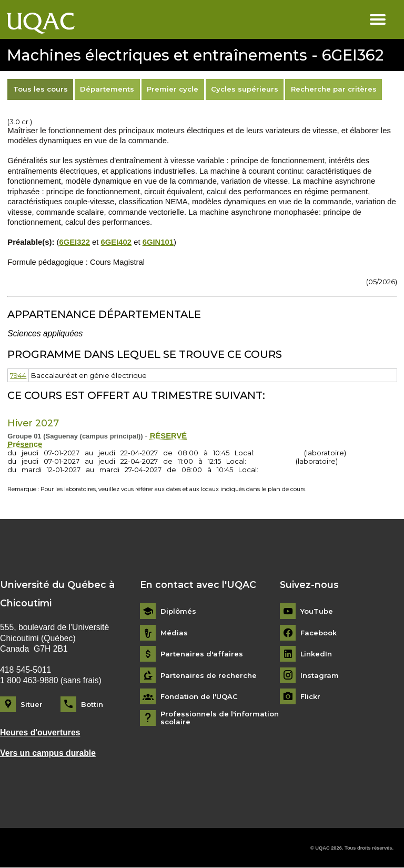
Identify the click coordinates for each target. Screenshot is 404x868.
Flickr (310, 697)
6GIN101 (158, 242)
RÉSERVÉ (169, 436)
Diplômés (178, 611)
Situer (32, 704)
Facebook (319, 633)
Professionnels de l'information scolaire (220, 718)
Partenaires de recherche (209, 676)
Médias (174, 633)
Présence (25, 444)
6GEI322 (74, 242)
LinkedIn (316, 654)
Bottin (92, 704)
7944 (18, 375)
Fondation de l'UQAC (199, 697)
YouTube (317, 611)
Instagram (320, 676)
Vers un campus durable (48, 753)
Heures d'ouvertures (40, 732)
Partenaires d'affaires (202, 654)
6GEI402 (117, 242)
